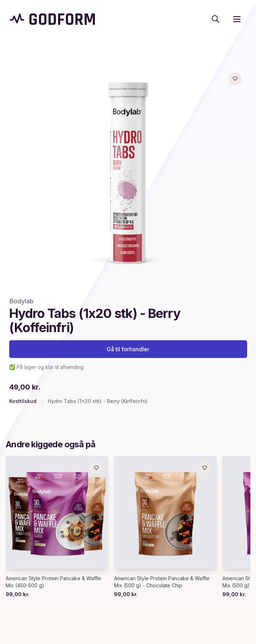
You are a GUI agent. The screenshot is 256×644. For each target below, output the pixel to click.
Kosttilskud (23, 401)
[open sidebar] (237, 19)
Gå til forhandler (128, 349)
